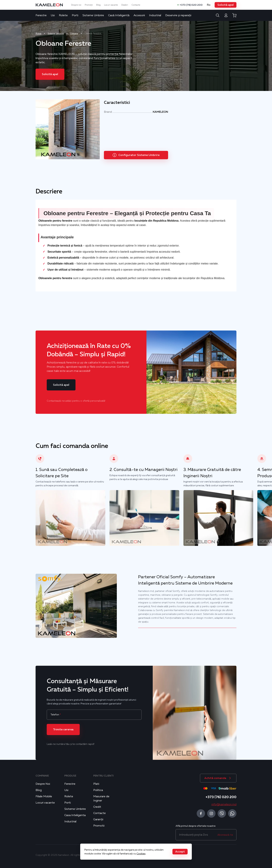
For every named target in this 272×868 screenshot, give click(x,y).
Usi (53, 15)
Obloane (74, 33)
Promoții (89, 5)
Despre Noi (43, 784)
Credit (97, 807)
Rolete (63, 15)
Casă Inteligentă (119, 15)
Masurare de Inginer (101, 798)
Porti (75, 15)
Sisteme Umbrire (93, 15)
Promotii (99, 826)
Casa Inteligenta (75, 815)
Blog (98, 5)
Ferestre (41, 15)
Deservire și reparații (178, 15)
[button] (226, 5)
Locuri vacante (111, 5)
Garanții (98, 819)
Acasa (38, 33)
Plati (96, 784)
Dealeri (125, 5)
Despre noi (76, 5)
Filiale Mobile (44, 796)
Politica (98, 790)
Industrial (155, 15)
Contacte (136, 5)
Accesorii (139, 15)
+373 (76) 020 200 (191, 5)
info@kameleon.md (224, 804)
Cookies (141, 854)
